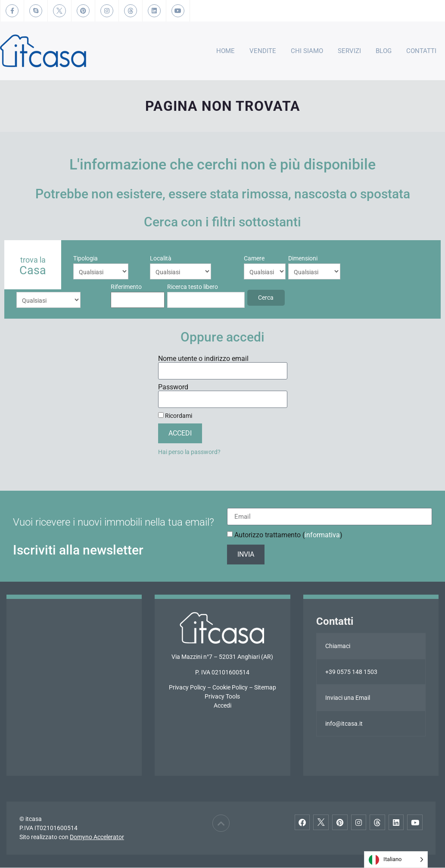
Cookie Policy (230, 688)
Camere (179, 258)
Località (132, 258)
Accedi (222, 706)
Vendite (263, 51)
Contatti (421, 51)
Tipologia (86, 258)
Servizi (349, 51)
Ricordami (175, 416)
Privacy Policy (187, 688)
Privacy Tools (222, 697)
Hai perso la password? (189, 452)
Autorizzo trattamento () (288, 535)
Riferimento (329, 258)
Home (226, 51)
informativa (322, 535)
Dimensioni (228, 258)
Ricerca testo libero (42, 287)
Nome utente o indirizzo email (203, 359)
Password (173, 388)
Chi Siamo (307, 51)
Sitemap (265, 688)
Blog (384, 51)
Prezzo (270, 258)
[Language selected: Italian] (396, 860)
